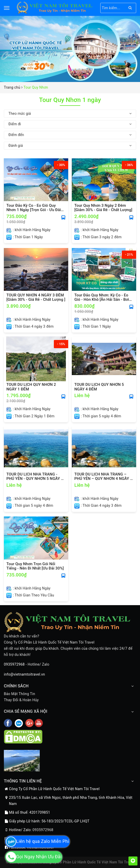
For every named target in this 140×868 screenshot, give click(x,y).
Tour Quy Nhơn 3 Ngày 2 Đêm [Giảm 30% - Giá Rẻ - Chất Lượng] (103, 208)
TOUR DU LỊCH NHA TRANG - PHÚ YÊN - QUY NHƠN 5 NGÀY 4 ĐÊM (35, 477)
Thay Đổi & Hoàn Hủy (21, 700)
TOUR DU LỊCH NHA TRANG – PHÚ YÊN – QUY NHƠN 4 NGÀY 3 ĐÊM (103, 477)
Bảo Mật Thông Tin (19, 694)
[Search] (130, 8)
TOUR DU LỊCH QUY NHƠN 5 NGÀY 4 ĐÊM (99, 387)
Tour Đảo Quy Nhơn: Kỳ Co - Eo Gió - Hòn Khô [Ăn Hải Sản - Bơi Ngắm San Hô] (102, 297)
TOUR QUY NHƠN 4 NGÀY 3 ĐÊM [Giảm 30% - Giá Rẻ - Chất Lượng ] (36, 297)
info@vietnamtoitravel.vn (24, 674)
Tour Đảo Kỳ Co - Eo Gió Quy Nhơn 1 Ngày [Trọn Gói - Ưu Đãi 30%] (34, 208)
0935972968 (14, 664)
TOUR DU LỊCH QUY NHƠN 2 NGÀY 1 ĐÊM (31, 387)
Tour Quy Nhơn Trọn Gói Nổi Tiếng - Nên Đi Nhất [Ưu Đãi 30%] (35, 566)
